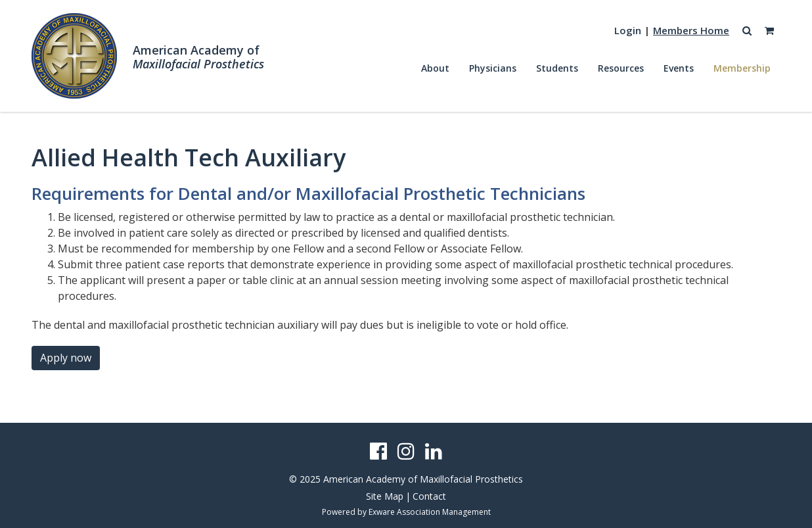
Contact (429, 496)
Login (628, 30)
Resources (621, 68)
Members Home (691, 30)
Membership (742, 68)
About (435, 68)
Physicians (493, 68)
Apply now (66, 358)
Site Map (385, 496)
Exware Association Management (430, 512)
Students (557, 68)
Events (679, 68)
